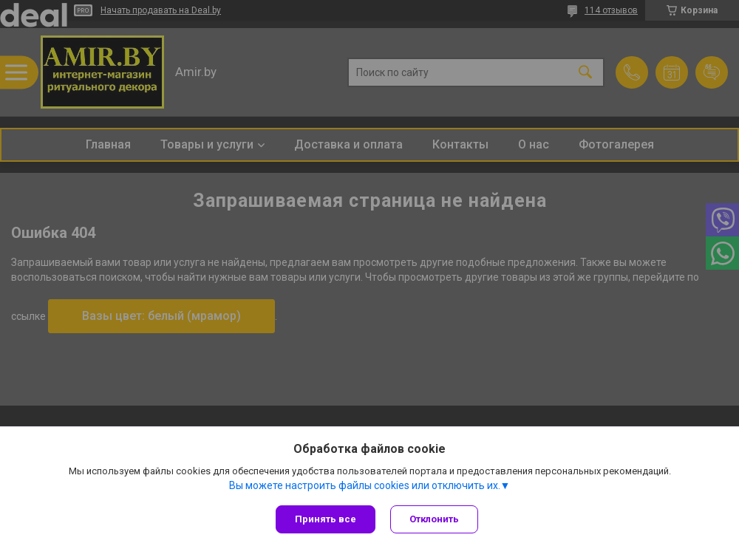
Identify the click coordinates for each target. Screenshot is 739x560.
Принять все (326, 519)
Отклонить (434, 519)
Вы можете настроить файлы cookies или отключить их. (365, 485)
